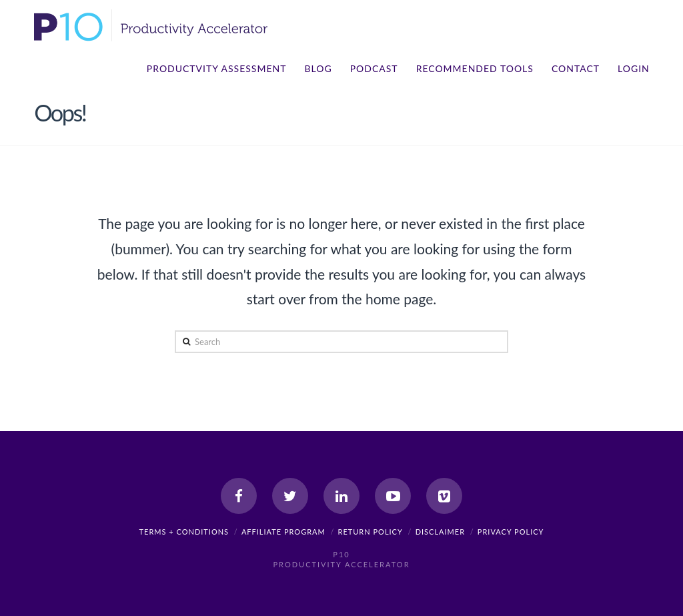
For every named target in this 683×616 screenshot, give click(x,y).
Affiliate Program (283, 532)
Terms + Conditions (184, 532)
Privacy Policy (511, 532)
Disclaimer (440, 532)
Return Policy (371, 532)
